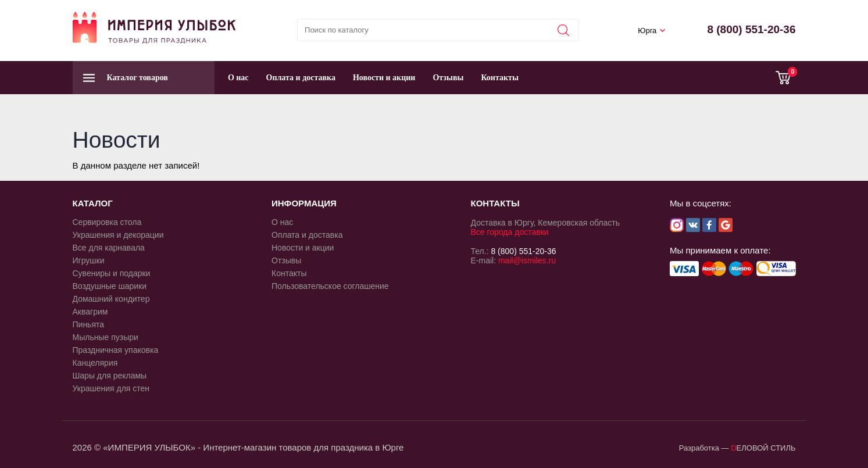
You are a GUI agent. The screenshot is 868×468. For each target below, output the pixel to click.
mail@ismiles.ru (527, 260)
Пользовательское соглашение (330, 286)
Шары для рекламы (110, 376)
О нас (238, 78)
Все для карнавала (109, 248)
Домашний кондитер (111, 299)
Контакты (499, 78)
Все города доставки (510, 232)
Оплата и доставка (301, 78)
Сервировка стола (107, 222)
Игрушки (89, 260)
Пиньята (89, 324)
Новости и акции (384, 78)
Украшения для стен (111, 388)
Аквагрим (90, 312)
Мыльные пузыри (106, 337)
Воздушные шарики (110, 286)
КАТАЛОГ (93, 203)
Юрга (647, 31)
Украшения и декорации (118, 235)
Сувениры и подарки (112, 273)
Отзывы (448, 78)
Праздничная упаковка (116, 350)
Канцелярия (95, 363)
